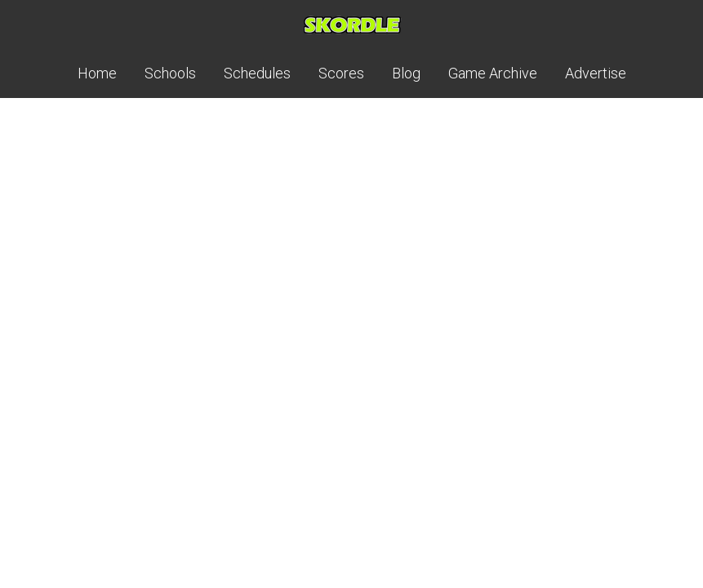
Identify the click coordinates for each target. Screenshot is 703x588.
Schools (170, 73)
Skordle (352, 24)
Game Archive (493, 73)
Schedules (257, 73)
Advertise (596, 73)
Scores (341, 73)
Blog (406, 73)
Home (97, 73)
